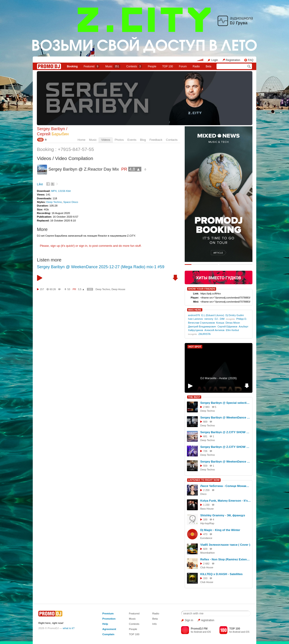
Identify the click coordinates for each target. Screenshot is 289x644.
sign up (55, 246)
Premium (108, 613)
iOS (209, 632)
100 (205, 519)
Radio (196, 66)
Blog (143, 140)
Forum (183, 66)
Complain (108, 634)
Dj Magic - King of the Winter (220, 530)
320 (90, 289)
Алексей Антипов (215, 330)
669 (205, 422)
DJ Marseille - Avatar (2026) (219, 378)
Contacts (172, 140)
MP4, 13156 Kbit (61, 191)
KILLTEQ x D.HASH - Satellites (221, 574)
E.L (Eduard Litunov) (213, 315)
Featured (92, 66)
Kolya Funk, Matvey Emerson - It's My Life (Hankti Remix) (226, 501)
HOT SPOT (195, 347)
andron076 (194, 315)
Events (132, 140)
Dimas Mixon (233, 323)
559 (205, 466)
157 (42, 289)
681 (205, 436)
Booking (72, 66)
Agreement (109, 629)
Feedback (156, 140)
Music (113, 66)
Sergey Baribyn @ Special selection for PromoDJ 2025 (226, 403)
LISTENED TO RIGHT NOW (204, 480)
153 (205, 578)
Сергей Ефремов (227, 327)
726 (205, 451)
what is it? (69, 628)
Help (105, 624)
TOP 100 (168, 66)
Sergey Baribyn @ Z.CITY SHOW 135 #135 (226, 447)
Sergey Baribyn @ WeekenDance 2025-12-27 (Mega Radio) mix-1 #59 (101, 267)
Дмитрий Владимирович (202, 327)
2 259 (206, 490)
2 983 (206, 407)
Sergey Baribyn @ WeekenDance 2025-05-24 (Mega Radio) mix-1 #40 (226, 462)
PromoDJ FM (199, 629)
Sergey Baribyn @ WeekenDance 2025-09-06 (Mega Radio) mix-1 (226, 417)
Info (154, 624)
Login (215, 60)
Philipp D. (241, 319)
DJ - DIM (220, 319)
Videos (106, 140)
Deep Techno (54, 202)
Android (198, 632)
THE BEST (194, 397)
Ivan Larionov (196, 319)
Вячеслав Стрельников (202, 323)
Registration (233, 60)
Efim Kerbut (232, 330)
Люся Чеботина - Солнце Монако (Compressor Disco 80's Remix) (226, 486)
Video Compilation (74, 158)
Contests (134, 624)
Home (82, 140)
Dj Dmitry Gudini (235, 315)
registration (208, 620)
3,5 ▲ (81, 289)
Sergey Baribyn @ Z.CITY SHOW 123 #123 (226, 432)
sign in (83, 246)
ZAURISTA (204, 334)
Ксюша (220, 323)
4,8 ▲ (135, 169)
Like (40, 184)
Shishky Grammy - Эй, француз (223, 515)
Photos (119, 140)
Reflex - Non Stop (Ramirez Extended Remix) (226, 559)
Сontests (134, 66)
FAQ (251, 60)
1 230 (206, 505)
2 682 (206, 564)
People (152, 66)
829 (205, 549)
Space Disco (71, 202)
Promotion (109, 619)
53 (69, 289)
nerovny (209, 319)
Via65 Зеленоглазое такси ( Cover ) (225, 545)
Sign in (189, 620)
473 (205, 534)
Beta (209, 66)
